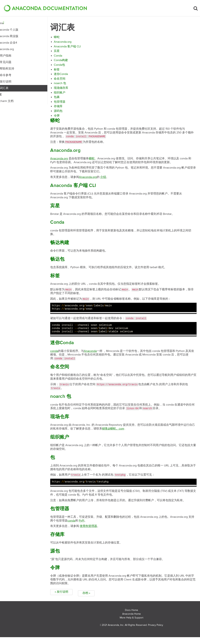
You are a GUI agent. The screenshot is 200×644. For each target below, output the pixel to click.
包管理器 (71, 104)
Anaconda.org (15, 49)
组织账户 (71, 94)
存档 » (98, 601)
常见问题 (16, 62)
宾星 (69, 53)
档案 (9, 95)
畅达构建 (72, 248)
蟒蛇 (69, 39)
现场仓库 (72, 422)
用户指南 (16, 56)
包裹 (69, 99)
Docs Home (132, 617)
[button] (45, 8)
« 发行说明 (73, 601)
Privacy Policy (156, 632)
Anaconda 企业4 (17, 43)
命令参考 (16, 75)
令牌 (69, 118)
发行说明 (16, 82)
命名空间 (71, 81)
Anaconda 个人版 (17, 30)
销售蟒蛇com (137, 434)
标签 (69, 71)
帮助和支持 (17, 69)
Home (10, 23)
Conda (70, 58)
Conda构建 (73, 62)
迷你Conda (73, 76)
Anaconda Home (132, 621)
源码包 (70, 113)
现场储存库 (73, 90)
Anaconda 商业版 (17, 36)
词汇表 (14, 88)
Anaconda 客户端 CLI (79, 48)
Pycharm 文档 (15, 101)
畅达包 (69, 265)
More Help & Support (132, 624)
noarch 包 (72, 85)
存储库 (70, 108)
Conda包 (71, 67)
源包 (67, 561)
